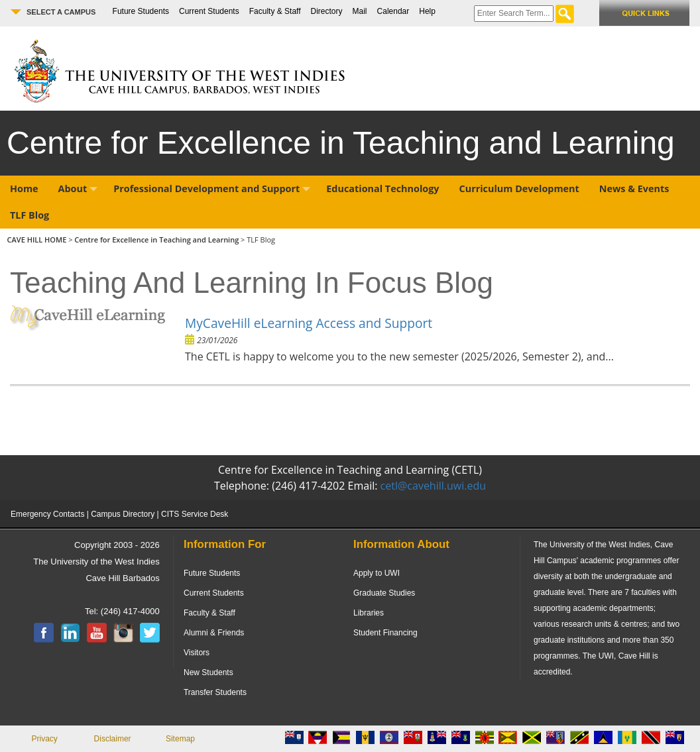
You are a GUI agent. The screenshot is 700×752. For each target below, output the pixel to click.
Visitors (197, 653)
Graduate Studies (384, 593)
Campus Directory (123, 514)
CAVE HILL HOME (38, 240)
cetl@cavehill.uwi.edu (433, 486)
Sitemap (180, 739)
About (78, 188)
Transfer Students (215, 692)
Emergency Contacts (47, 514)
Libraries (369, 613)
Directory (327, 11)
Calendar (393, 11)
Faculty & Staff (275, 11)
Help (427, 11)
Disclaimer (113, 739)
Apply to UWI (377, 573)
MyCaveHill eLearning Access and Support (309, 323)
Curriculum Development (519, 188)
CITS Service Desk (195, 514)
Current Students (209, 11)
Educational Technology (382, 188)
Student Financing (385, 633)
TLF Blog (29, 215)
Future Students (141, 11)
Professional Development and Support (212, 188)
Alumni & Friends (214, 633)
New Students (208, 672)
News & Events (634, 188)
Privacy (45, 739)
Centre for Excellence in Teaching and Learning (156, 240)
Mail (360, 11)
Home (24, 188)
